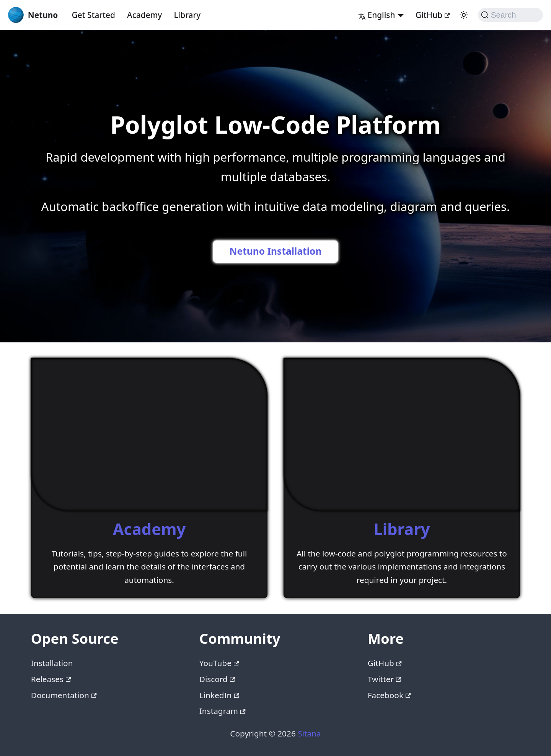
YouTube (219, 663)
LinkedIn (219, 695)
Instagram (223, 711)
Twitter (385, 679)
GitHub (433, 15)
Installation (52, 663)
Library (187, 15)
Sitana (309, 733)
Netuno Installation (276, 251)
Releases (51, 679)
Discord (217, 679)
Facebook (389, 695)
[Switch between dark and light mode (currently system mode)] (464, 15)
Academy (144, 15)
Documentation (64, 695)
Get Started (94, 15)
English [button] (377, 15)
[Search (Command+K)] (511, 15)
